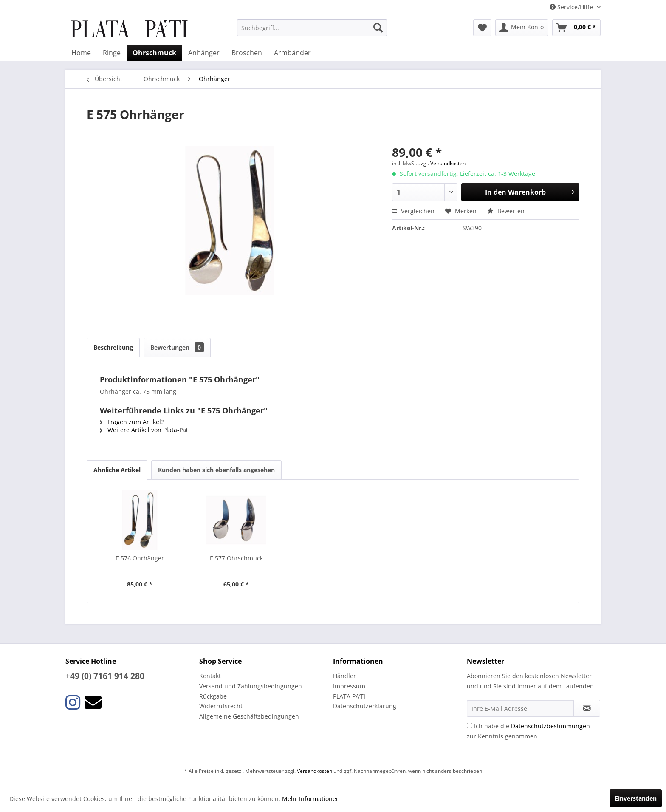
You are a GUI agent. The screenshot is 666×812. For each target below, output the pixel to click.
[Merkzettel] (482, 28)
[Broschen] (247, 53)
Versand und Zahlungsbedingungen (251, 686)
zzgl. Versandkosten (442, 163)
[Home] (81, 53)
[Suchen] (378, 28)
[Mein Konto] (522, 28)
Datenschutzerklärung (365, 706)
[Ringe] (112, 53)
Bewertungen (177, 347)
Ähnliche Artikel (117, 470)
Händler (344, 676)
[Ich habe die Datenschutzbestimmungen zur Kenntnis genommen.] (470, 726)
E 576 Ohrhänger (140, 558)
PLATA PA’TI (349, 696)
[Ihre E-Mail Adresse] (520, 708)
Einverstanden (636, 798)
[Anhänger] (204, 53)
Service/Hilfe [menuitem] (572, 7)
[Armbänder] (292, 53)
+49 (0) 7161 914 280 (105, 676)
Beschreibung (113, 347)
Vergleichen (413, 211)
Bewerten (506, 211)
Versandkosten (315, 771)
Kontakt (210, 676)
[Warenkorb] (576, 28)
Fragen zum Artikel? (132, 422)
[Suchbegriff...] (312, 28)
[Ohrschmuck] (154, 53)
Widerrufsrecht (221, 706)
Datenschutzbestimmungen (550, 726)
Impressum (349, 686)
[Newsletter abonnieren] (587, 708)
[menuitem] (312, 28)
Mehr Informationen (311, 799)
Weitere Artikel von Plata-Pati (145, 430)
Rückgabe (213, 696)
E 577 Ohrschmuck (236, 558)
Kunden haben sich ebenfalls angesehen (216, 470)
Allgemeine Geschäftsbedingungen (249, 716)
